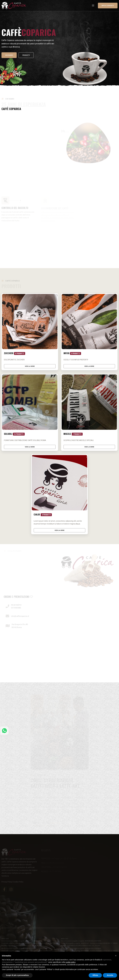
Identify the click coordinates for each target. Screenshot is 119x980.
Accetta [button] (110, 975)
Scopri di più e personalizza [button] (17, 975)
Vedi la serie (30, 366)
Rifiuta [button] (95, 975)
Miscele (73, 434)
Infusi (72, 353)
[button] (116, 956)
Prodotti (26, 55)
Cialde (43, 515)
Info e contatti (108, 6)
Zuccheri (15, 353)
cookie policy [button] (71, 962)
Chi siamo (9, 55)
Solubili (14, 434)
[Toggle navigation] (93, 6)
